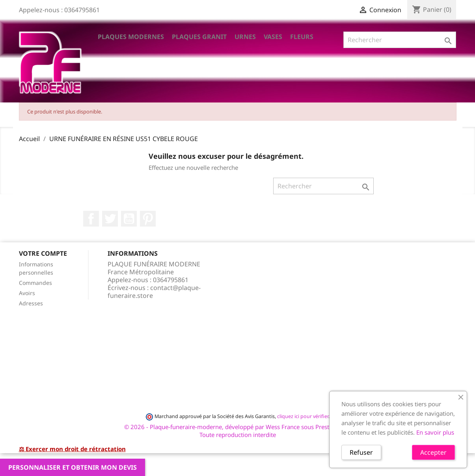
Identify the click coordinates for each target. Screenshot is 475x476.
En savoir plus (435, 432)
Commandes (35, 283)
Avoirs (27, 293)
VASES (273, 37)
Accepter (433, 452)
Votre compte (43, 253)
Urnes (245, 37)
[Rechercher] (400, 40)
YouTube (129, 219)
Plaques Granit (199, 37)
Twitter (110, 219)
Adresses (31, 303)
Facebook (91, 219)
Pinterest (148, 219)
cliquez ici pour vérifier (303, 416)
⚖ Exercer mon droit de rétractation (72, 449)
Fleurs (302, 37)
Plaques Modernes (131, 37)
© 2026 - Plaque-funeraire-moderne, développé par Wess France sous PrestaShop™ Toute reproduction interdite (237, 431)
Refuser (361, 452)
